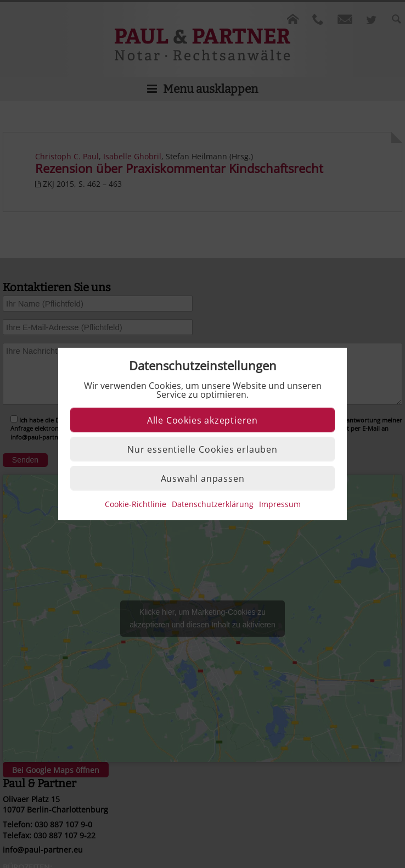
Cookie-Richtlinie (136, 504)
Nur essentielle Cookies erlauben (203, 449)
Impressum (280, 504)
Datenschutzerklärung (213, 504)
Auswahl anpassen (203, 478)
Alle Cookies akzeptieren (203, 420)
